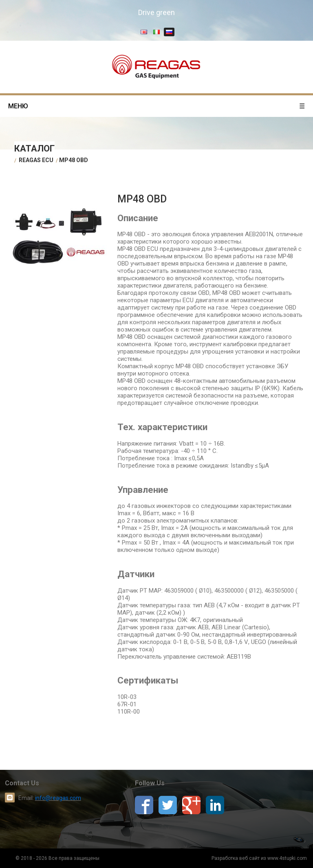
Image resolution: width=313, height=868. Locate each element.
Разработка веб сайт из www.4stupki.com (259, 858)
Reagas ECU (36, 160)
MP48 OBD (74, 160)
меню (156, 106)
